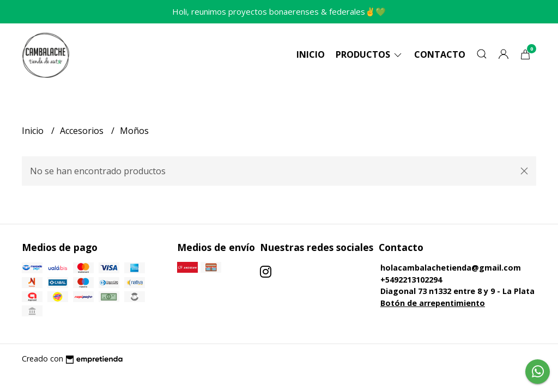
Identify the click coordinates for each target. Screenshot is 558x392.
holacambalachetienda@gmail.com (451, 268)
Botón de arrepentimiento (433, 303)
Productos (369, 54)
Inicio (311, 54)
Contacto (440, 54)
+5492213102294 (411, 280)
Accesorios (83, 131)
